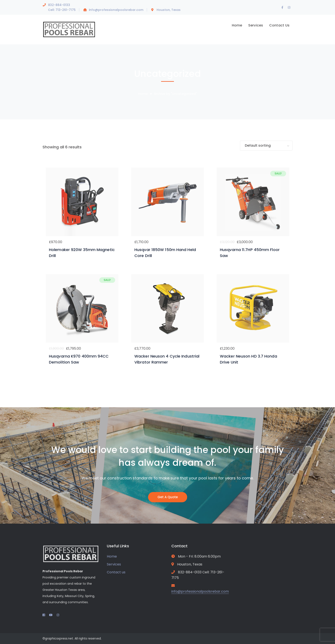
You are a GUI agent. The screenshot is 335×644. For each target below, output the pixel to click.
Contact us (116, 572)
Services (114, 564)
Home (143, 94)
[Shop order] (266, 146)
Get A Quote (168, 497)
